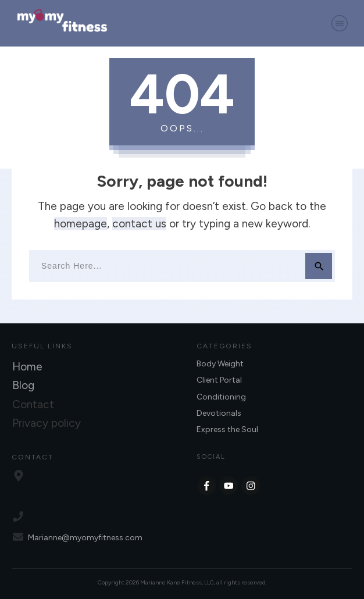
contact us (139, 224)
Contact (33, 404)
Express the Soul (227, 429)
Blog (23, 385)
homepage (81, 224)
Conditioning (221, 397)
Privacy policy (47, 423)
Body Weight (220, 364)
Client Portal (219, 380)
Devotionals (219, 413)
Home (27, 367)
